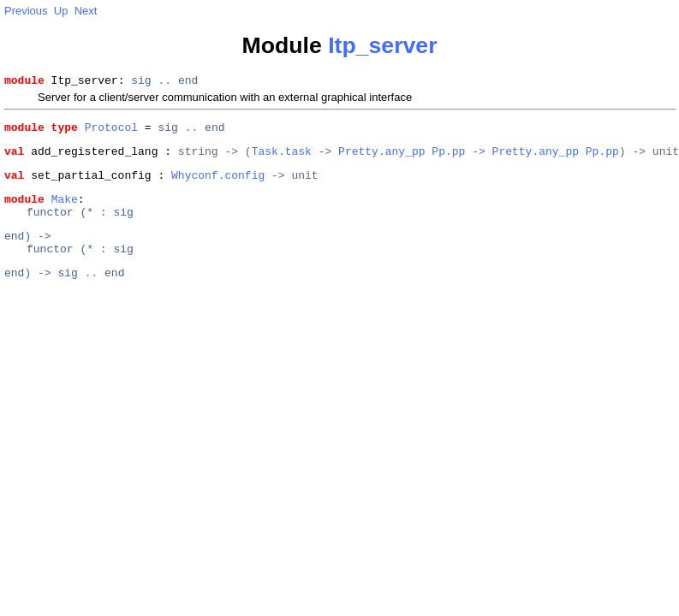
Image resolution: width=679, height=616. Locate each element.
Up (61, 11)
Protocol (111, 132)
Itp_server (382, 45)
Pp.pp (448, 158)
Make (65, 211)
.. (164, 82)
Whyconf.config (218, 185)
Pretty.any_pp (381, 158)
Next (86, 11)
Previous (26, 11)
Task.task (282, 158)
